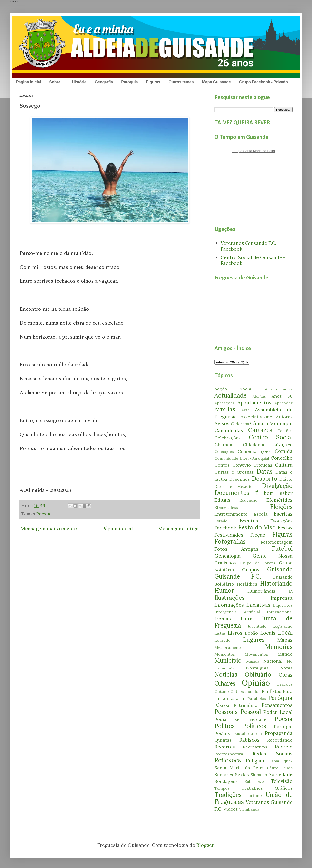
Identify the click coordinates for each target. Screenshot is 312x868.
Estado (221, 521)
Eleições (281, 507)
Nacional (273, 661)
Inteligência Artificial (237, 612)
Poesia (43, 514)
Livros (235, 633)
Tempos (222, 788)
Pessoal (251, 712)
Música (253, 661)
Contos (222, 465)
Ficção (258, 535)
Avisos (222, 423)
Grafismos (225, 563)
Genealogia (228, 556)
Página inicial (29, 82)
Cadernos (240, 424)
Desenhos (240, 479)
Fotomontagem (277, 542)
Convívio (242, 465)
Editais (222, 500)
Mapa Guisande (216, 82)
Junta (246, 619)
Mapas (285, 640)
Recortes (225, 747)
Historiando (276, 584)
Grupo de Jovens (258, 563)
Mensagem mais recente (49, 528)
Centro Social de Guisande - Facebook (253, 260)
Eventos (249, 521)
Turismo (254, 795)
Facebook (225, 528)
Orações (284, 684)
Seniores (224, 774)
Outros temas (181, 82)
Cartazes (260, 430)
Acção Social (234, 389)
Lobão (251, 633)
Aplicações (224, 403)
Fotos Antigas (236, 549)
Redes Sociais (273, 753)
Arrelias (225, 409)
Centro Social (271, 437)
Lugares (254, 640)
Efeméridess (226, 507)
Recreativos (255, 747)
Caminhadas (229, 430)
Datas (265, 472)
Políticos (254, 726)
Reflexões (228, 760)
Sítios (256, 775)
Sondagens (226, 781)
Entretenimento (231, 514)
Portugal (283, 726)
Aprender (283, 403)
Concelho (282, 458)
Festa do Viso (257, 527)
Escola (261, 514)
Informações (229, 605)
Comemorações (254, 451)
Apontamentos (254, 403)
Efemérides (279, 500)
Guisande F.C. (238, 576)
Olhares (225, 683)
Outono (222, 691)
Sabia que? (281, 761)
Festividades (229, 535)
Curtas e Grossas (234, 472)
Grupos (251, 570)
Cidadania (253, 444)
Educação (249, 500)
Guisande (280, 569)
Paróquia (129, 82)
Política (225, 726)
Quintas (223, 740)
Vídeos (231, 809)
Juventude (257, 626)
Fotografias (230, 542)
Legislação (283, 626)
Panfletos (272, 691)
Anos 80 (282, 396)
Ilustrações (229, 598)
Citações (282, 444)
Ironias (223, 619)
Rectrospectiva (229, 754)
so (265, 775)
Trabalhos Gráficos (267, 788)
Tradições (228, 795)
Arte (245, 410)
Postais (222, 733)
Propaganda (279, 733)
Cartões (285, 431)
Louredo (223, 640)
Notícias (226, 674)
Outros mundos (245, 691)
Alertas (259, 396)
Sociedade (281, 774)
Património (246, 705)
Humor (224, 591)
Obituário (258, 674)
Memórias (279, 647)
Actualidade (231, 395)
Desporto (264, 479)
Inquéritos (283, 605)
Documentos (232, 493)
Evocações (281, 521)
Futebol (282, 549)
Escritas (283, 514)
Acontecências (279, 389)
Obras (286, 675)
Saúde (287, 768)
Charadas (224, 444)
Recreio (284, 747)
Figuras (153, 82)
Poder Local (278, 712)
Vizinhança (249, 809)
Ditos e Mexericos (236, 486)
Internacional (280, 612)
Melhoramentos (229, 647)
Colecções (224, 451)
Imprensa (282, 598)
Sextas (242, 774)
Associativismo (256, 417)
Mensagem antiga (178, 528)
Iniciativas (258, 605)
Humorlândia (261, 591)
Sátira (273, 768)
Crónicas (263, 465)
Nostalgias (257, 668)
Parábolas (257, 698)
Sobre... (56, 82)
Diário (286, 479)
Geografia (104, 82)
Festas (285, 528)
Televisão (282, 781)
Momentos (225, 654)
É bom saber (274, 493)
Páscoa (222, 705)
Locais (268, 633)
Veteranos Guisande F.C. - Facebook (250, 246)
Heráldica (247, 584)
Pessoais (226, 712)
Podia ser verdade (240, 719)
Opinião (256, 683)
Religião (255, 761)
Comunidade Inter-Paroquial (242, 458)
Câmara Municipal (271, 423)
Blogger (205, 845)
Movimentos (256, 654)
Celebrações (228, 438)
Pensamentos (277, 705)
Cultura (284, 465)
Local (285, 633)
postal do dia (248, 733)
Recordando (280, 740)
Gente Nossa (273, 556)
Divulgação (277, 486)
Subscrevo (254, 781)
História (79, 82)
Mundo (285, 654)
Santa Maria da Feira (239, 768)
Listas (220, 633)
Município (228, 661)
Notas (286, 668)
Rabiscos (249, 740)
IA (291, 591)
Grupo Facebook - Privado (263, 82)
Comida (284, 451)
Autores (284, 417)
